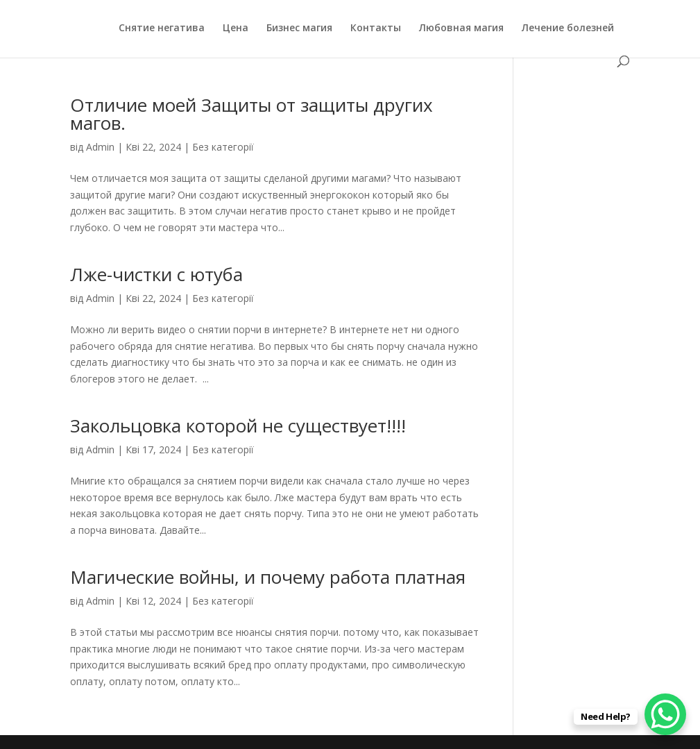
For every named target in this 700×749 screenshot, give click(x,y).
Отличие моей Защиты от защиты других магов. (251, 114)
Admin (100, 147)
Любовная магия (461, 28)
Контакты (376, 28)
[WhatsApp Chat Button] (665, 714)
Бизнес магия (299, 28)
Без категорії (223, 147)
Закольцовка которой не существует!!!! (238, 426)
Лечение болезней (568, 28)
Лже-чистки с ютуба (156, 274)
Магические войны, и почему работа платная (268, 577)
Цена (236, 28)
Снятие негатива (162, 28)
